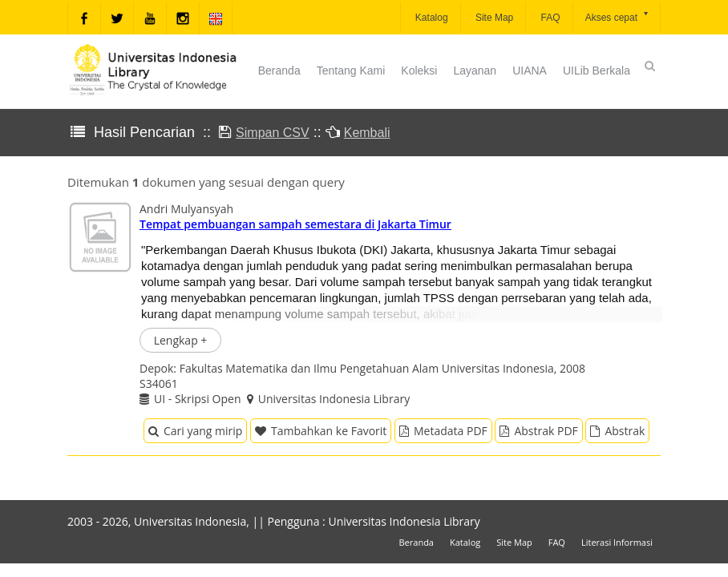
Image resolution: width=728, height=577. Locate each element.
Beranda (279, 71)
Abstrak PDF (538, 431)
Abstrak (617, 431)
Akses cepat (618, 16)
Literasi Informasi (617, 542)
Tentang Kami (351, 71)
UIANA (530, 71)
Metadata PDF (443, 431)
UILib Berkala (597, 71)
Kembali (367, 133)
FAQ (549, 18)
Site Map (493, 18)
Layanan (475, 71)
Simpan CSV (273, 133)
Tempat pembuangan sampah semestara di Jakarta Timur (295, 224)
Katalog (431, 18)
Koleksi (419, 71)
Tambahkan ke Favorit (321, 431)
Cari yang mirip (195, 431)
